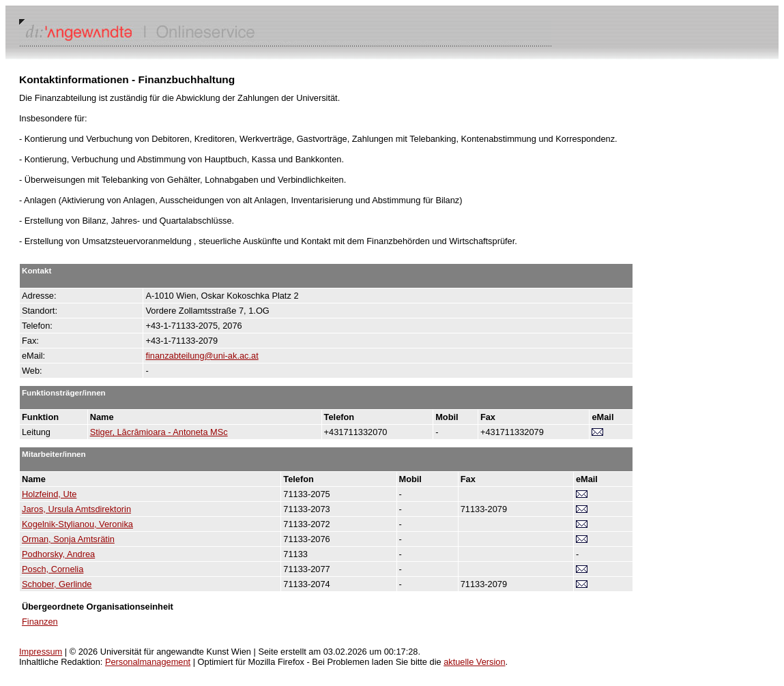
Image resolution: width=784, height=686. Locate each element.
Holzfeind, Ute (49, 494)
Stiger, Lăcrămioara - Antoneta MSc (159, 432)
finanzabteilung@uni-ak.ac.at (202, 356)
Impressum (41, 652)
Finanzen (40, 622)
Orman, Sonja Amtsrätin (68, 539)
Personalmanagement (148, 662)
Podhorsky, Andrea (58, 554)
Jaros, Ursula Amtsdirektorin (76, 509)
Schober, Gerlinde (57, 584)
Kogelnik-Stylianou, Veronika (77, 524)
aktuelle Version (474, 662)
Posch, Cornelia (53, 569)
